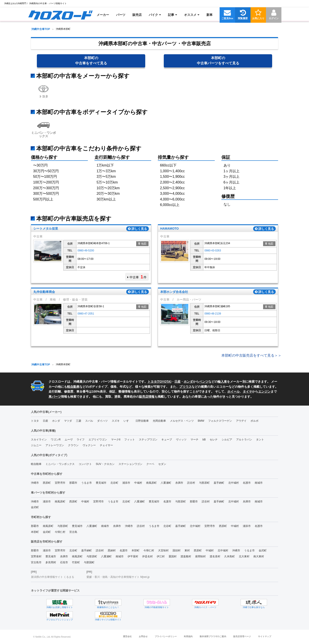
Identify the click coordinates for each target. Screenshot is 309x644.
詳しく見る (138, 229)
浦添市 (126, 483)
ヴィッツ (181, 440)
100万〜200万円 (46, 182)
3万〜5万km (106, 177)
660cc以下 (168, 165)
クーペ (150, 464)
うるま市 (87, 483)
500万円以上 (43, 199)
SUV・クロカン (105, 464)
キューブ (167, 440)
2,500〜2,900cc (172, 188)
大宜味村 (163, 550)
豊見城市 (101, 483)
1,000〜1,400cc (172, 171)
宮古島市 (36, 562)
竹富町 (76, 562)
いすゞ (128, 421)
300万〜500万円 (46, 194)
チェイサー (106, 445)
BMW (201, 421)
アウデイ (241, 421)
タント (260, 440)
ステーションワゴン (130, 464)
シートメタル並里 (46, 229)
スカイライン (39, 440)
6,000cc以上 (170, 205)
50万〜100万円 (45, 177)
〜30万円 (40, 165)
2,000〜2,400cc (172, 182)
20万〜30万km (108, 194)
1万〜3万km (106, 171)
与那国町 (89, 562)
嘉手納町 (219, 483)
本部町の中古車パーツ (218, 61)
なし (227, 204)
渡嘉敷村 (186, 556)
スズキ (116, 421)
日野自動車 (142, 421)
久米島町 (230, 556)
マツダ (68, 421)
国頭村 (177, 550)
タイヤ (247, 391)
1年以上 (230, 188)
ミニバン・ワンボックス (43, 128)
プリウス (185, 387)
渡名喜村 (215, 556)
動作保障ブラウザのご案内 (213, 636)
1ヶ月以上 (232, 171)
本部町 (35, 532)
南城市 (259, 483)
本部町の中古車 (91, 61)
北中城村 (234, 483)
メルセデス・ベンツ (182, 421)
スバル (89, 421)
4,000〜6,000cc (172, 199)
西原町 (47, 483)
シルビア (227, 440)
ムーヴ (69, 440)
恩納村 (112, 550)
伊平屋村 (133, 556)
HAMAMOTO (170, 229)
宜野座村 (36, 556)
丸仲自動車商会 (44, 292)
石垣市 (64, 562)
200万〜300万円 (46, 188)
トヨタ (43, 90)
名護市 (247, 483)
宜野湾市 (60, 483)
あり (227, 165)
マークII (116, 440)
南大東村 (259, 556)
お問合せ (143, 636)
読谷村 (191, 483)
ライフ (81, 440)
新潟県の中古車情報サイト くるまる (53, 577)
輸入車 (222, 382)
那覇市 (73, 483)
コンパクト (85, 464)
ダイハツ (102, 421)
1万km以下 (105, 165)
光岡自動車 (159, 421)
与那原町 (204, 483)
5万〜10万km (107, 182)
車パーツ (55, 397)
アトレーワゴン (55, 445)
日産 (177, 382)
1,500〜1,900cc (172, 177)
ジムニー (36, 445)
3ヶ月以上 (232, 177)
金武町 (35, 507)
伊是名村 (147, 556)
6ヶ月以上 (232, 182)
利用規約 (188, 636)
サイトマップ (265, 636)
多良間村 (51, 562)
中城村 (138, 483)
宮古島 (73, 532)
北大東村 (244, 556)
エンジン (264, 391)
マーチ (194, 440)
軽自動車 (73, 387)
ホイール (234, 391)
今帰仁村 (60, 532)
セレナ (214, 440)
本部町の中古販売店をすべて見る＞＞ (251, 355)
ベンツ (204, 382)
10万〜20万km (108, 188)
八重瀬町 (166, 483)
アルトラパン (244, 440)
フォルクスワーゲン (220, 421)
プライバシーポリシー (166, 636)
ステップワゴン (148, 440)
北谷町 (114, 483)
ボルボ (254, 421)
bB (204, 440)
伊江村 (161, 556)
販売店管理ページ (242, 636)
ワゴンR (56, 440)
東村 (187, 550)
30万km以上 (106, 199)
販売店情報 (147, 397)
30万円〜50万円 (46, 171)
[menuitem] (60, 15)
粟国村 (173, 556)
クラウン (73, 445)
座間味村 (200, 556)
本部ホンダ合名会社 (174, 292)
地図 (142, 244)
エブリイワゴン (98, 440)
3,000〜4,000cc (172, 194)
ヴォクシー (89, 445)
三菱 (79, 421)
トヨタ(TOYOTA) (159, 382)
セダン (162, 464)
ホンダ (188, 382)
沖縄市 (35, 483)
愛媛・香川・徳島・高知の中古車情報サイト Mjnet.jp (118, 577)
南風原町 (151, 483)
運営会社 (127, 636)
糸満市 (179, 483)
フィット (130, 440)
